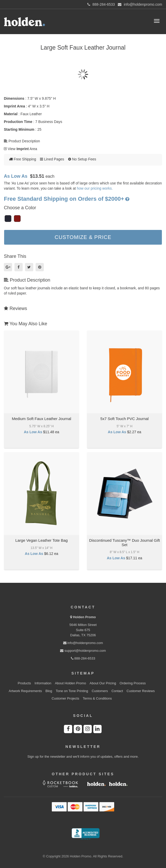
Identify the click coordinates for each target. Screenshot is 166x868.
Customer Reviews (141, 691)
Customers (100, 691)
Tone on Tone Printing (72, 691)
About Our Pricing (103, 683)
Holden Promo (84, 617)
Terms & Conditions (97, 698)
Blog (49, 691)
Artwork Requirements (25, 691)
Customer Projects (65, 698)
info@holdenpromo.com (83, 643)
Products (24, 683)
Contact (117, 691)
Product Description (22, 141)
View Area (20, 149)
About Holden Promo (70, 683)
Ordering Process (133, 683)
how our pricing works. (95, 188)
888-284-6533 (83, 658)
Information (43, 683)
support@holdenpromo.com (83, 651)
